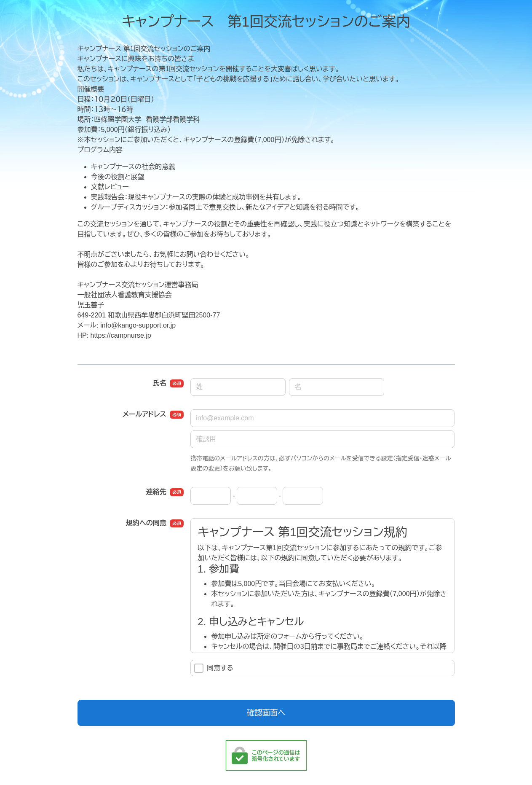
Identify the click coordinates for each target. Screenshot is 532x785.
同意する (214, 668)
